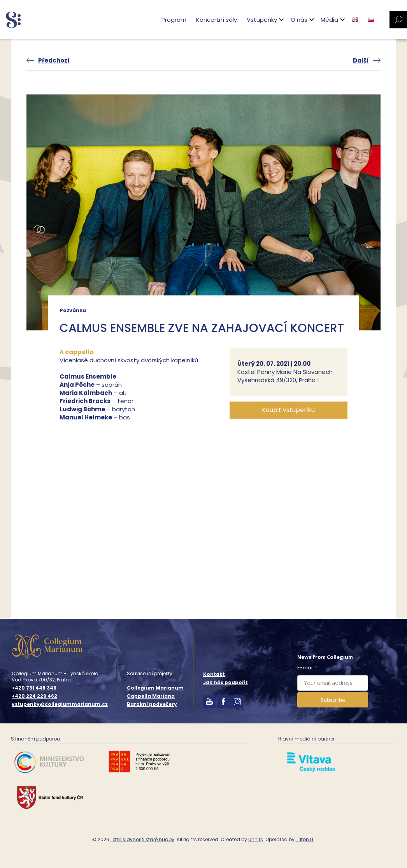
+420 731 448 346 (34, 688)
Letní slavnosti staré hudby (142, 839)
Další (361, 60)
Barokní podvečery (152, 704)
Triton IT (305, 839)
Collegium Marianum (155, 688)
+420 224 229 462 (34, 696)
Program (173, 20)
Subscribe (333, 700)
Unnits (256, 839)
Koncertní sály (216, 20)
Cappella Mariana (151, 696)
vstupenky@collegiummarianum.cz (60, 704)
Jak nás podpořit (225, 682)
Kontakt (214, 674)
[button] (289, 410)
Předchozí (54, 60)
